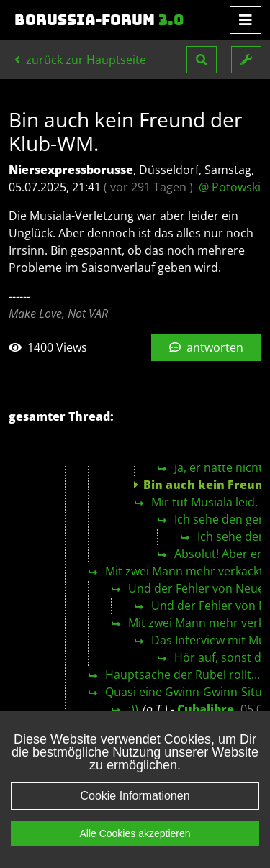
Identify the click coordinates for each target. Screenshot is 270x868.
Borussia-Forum (99, 20)
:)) (133, 709)
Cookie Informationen (135, 812)
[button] (202, 60)
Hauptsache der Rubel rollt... (183, 675)
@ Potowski (230, 187)
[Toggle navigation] (246, 20)
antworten (206, 347)
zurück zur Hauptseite (80, 60)
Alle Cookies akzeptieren (135, 849)
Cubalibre (206, 709)
